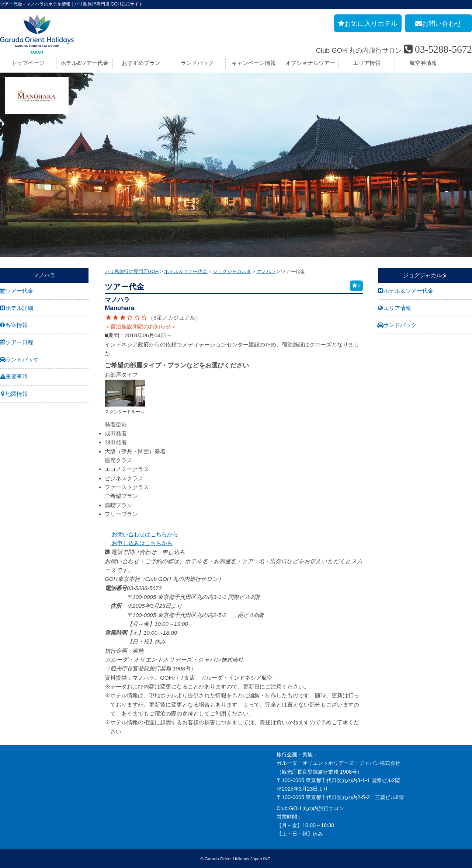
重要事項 (17, 377)
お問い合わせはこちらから (141, 534)
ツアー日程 (19, 342)
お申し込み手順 (166, 754)
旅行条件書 (13, 780)
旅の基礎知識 (163, 763)
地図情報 (17, 394)
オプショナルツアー (310, 63)
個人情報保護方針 (21, 814)
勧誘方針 (10, 823)
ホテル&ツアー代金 (84, 63)
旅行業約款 (13, 772)
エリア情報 (367, 63)
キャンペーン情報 (254, 63)
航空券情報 (423, 63)
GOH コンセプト (20, 789)
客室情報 (17, 325)
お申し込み (13, 806)
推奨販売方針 (15, 831)
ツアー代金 (19, 291)
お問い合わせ (15, 797)
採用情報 (10, 763)
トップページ (28, 63)
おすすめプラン (141, 63)
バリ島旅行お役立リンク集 (178, 789)
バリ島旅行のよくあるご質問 (181, 772)
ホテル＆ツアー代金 (408, 291)
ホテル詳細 (19, 308)
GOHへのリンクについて (177, 797)
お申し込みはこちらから (139, 543)
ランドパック (197, 63)
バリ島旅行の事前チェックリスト (186, 780)
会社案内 (10, 754)
